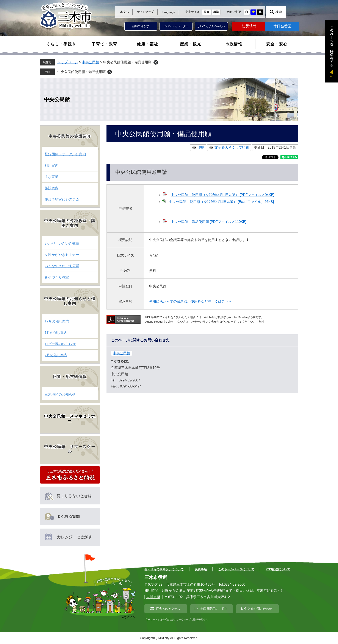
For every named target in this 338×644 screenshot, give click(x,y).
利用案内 (52, 166)
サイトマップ (145, 12)
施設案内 (52, 188)
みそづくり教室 (57, 277)
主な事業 (52, 177)
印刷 (201, 147)
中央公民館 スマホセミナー (70, 418)
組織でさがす (141, 26)
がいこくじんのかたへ (211, 26)
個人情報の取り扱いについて (164, 569)
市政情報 (234, 44)
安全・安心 (277, 44)
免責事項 (201, 569)
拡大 (207, 12)
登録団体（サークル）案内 (65, 154)
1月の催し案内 (56, 333)
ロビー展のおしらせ (60, 344)
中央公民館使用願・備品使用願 (81, 72)
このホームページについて (236, 569)
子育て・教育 (104, 44)
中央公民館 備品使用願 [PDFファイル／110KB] (209, 222)
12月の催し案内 (57, 321)
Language (168, 12)
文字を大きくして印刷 (232, 147)
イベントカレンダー (176, 26)
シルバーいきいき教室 (62, 243)
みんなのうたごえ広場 (62, 266)
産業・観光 (191, 44)
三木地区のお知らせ (60, 394)
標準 (216, 12)
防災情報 (249, 26)
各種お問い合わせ (260, 609)
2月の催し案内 (56, 355)
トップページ (68, 62)
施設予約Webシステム (62, 199)
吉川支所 (153, 597)
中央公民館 (91, 62)
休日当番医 (282, 26)
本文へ (124, 12)
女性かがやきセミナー (62, 255)
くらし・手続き (61, 44)
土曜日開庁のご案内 (214, 609)
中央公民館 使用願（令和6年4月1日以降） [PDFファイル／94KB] (223, 195)
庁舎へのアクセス (168, 609)
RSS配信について (278, 569)
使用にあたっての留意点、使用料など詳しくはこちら (191, 301)
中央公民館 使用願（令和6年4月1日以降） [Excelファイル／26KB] (221, 202)
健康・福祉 (148, 44)
